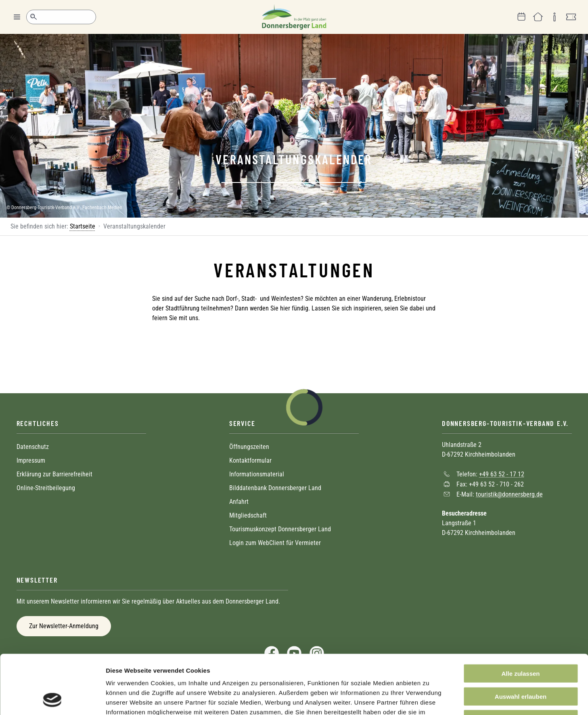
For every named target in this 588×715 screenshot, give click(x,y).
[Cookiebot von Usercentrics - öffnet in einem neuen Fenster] (52, 699)
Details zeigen (429, 699)
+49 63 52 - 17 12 (502, 474)
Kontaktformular (250, 460)
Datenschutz (33, 447)
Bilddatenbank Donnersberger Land (275, 488)
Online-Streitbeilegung (46, 488)
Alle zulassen (520, 618)
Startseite (83, 226)
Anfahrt (239, 502)
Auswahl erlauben (521, 641)
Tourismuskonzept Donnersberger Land (280, 529)
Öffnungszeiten (249, 447)
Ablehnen (521, 664)
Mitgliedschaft (248, 515)
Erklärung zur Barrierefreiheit (54, 474)
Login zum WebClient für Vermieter (275, 543)
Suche (33, 17)
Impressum (31, 460)
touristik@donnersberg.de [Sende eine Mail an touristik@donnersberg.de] (509, 494)
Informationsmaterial (257, 474)
